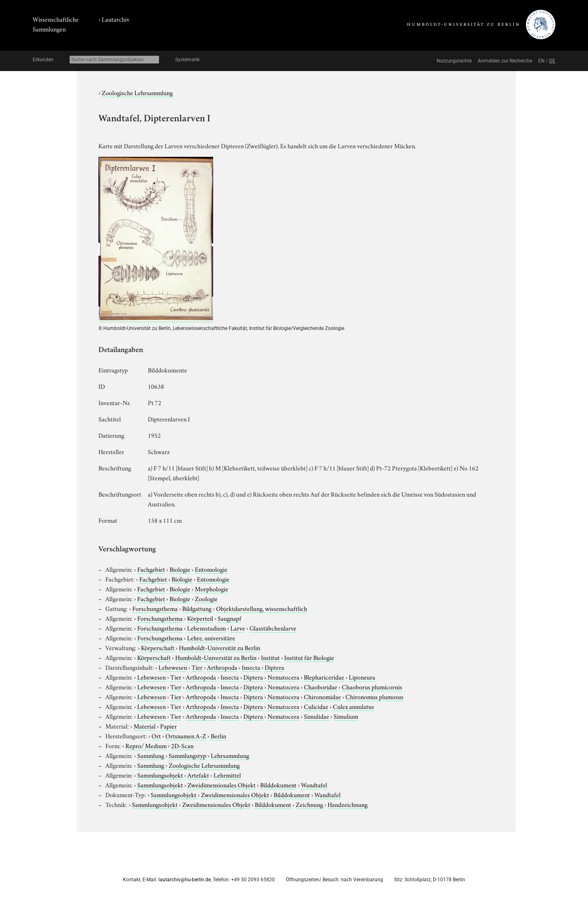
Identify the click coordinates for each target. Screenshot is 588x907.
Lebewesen (173, 667)
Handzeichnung (347, 804)
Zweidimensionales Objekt (222, 784)
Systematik (187, 60)
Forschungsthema (155, 608)
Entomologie (211, 569)
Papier (168, 726)
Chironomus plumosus (374, 696)
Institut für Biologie (309, 657)
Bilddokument (278, 784)
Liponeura (362, 677)
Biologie (180, 569)
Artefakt (198, 775)
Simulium (346, 716)
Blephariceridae (324, 677)
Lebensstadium (206, 628)
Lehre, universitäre (211, 637)
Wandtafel (314, 784)
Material (145, 726)
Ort (156, 735)
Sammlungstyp (187, 755)
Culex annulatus (353, 706)
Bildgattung (197, 608)
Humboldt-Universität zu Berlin (219, 647)
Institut (270, 657)
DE (552, 61)
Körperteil (200, 618)
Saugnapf (229, 618)
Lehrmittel (227, 775)
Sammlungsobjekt (160, 775)
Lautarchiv (116, 19)
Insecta (251, 667)
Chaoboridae (321, 686)
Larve (238, 628)
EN (541, 61)
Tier (197, 667)
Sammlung (151, 755)
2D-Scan (182, 745)
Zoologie (206, 598)
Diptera (274, 667)
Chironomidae (322, 696)
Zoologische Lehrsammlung (137, 92)
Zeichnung (309, 804)
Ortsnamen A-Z (186, 735)
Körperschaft (158, 647)
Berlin (218, 735)
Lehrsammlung (230, 755)
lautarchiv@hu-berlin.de (185, 880)
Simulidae (316, 716)
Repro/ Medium (146, 745)
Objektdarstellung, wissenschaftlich (262, 608)
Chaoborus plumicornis (372, 686)
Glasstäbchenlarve (273, 628)
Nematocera (283, 677)
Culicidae (316, 706)
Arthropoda (222, 667)
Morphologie (212, 588)
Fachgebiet (151, 569)
